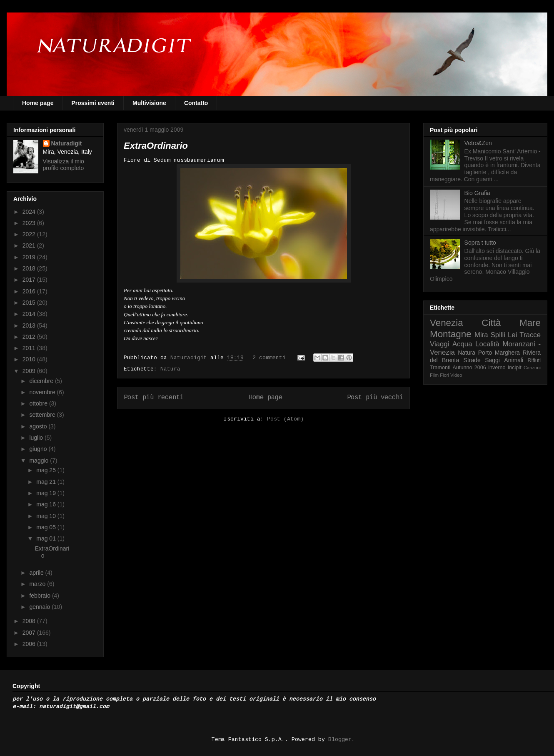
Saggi (492, 360)
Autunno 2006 (469, 368)
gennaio (40, 607)
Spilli (498, 335)
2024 (30, 212)
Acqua (462, 344)
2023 (30, 223)
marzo (38, 584)
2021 (30, 245)
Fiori (444, 375)
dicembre (42, 381)
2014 (30, 314)
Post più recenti (154, 398)
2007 (30, 633)
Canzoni (532, 368)
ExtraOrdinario (156, 146)
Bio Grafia (477, 193)
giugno (39, 449)
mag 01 (47, 538)
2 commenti (269, 358)
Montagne (451, 334)
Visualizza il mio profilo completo (64, 165)
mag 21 (47, 482)
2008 (30, 621)
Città (491, 323)
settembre (43, 415)
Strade (472, 360)
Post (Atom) (285, 419)
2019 (30, 257)
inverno (497, 368)
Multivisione (149, 103)
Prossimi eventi (93, 103)
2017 (30, 280)
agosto (39, 426)
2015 (30, 303)
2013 (30, 325)
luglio (37, 438)
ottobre (39, 403)
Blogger (340, 740)
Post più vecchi (375, 398)
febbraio (40, 596)
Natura (170, 369)
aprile (37, 573)
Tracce (530, 335)
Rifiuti (534, 360)
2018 (30, 268)
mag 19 (47, 493)
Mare (530, 323)
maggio (40, 461)
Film (434, 375)
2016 (30, 291)
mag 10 (47, 516)
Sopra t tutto (480, 243)
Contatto (196, 103)
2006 (30, 644)
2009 (30, 371)
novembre (43, 392)
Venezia (447, 323)
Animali (514, 360)
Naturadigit (190, 358)
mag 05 (47, 527)
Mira (481, 335)
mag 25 (47, 470)
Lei (512, 335)
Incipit (515, 368)
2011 (30, 348)
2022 (30, 234)
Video (456, 375)
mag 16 (47, 504)
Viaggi (439, 344)
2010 (30, 359)
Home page (38, 103)
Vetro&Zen (478, 143)
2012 (30, 337)
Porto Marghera (499, 353)
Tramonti (440, 368)
